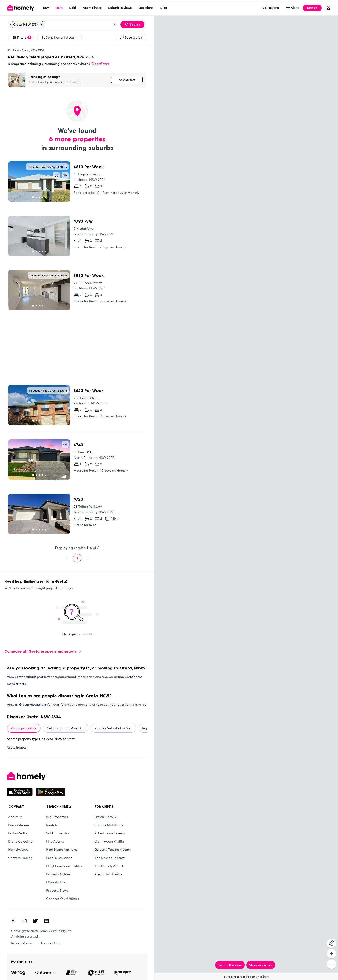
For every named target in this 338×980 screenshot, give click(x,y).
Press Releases (19, 825)
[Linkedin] (47, 921)
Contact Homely (21, 858)
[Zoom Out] (332, 964)
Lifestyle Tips (56, 882)
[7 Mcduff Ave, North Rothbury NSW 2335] (77, 236)
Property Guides (58, 874)
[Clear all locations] (115, 25)
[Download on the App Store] (21, 792)
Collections (271, 8)
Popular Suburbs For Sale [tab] (113, 728)
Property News (57, 890)
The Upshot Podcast (110, 858)
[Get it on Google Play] (51, 792)
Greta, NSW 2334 (33, 50)
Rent (59, 8)
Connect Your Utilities (63, 899)
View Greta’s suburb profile (27, 677)
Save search (131, 37)
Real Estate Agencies (62, 849)
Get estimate (127, 80)
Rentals (52, 825)
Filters (22, 37)
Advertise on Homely (110, 833)
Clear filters (100, 64)
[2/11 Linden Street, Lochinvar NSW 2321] (77, 290)
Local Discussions (59, 858)
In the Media (17, 833)
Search (132, 25)
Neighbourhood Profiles (64, 866)
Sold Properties (57, 833)
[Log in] (329, 8)
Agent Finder (92, 8)
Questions (146, 8)
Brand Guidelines (21, 841)
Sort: (59, 38)
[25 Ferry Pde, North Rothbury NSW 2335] (77, 460)
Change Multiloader (110, 825)
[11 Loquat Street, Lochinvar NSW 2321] (77, 182)
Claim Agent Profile (109, 841)
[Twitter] (35, 921)
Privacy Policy (22, 943)
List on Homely (105, 817)
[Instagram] (24, 921)
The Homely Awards (109, 866)
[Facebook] (13, 921)
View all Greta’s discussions (27, 704)
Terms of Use (50, 943)
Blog (164, 8)
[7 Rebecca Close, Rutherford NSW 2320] (77, 405)
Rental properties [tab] (24, 728)
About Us (15, 817)
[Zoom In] (332, 954)
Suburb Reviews (120, 8)
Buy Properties (57, 817)
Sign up (312, 8)
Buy (46, 8)
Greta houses (17, 747)
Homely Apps (18, 849)
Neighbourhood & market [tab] (66, 728)
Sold (73, 8)
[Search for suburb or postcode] (78, 25)
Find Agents (55, 841)
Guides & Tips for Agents (113, 849)
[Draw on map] (332, 943)
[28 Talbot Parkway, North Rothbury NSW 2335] (77, 514)
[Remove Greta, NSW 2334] (42, 25)
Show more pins (261, 965)
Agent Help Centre (108, 874)
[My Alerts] (293, 8)
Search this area (230, 965)
